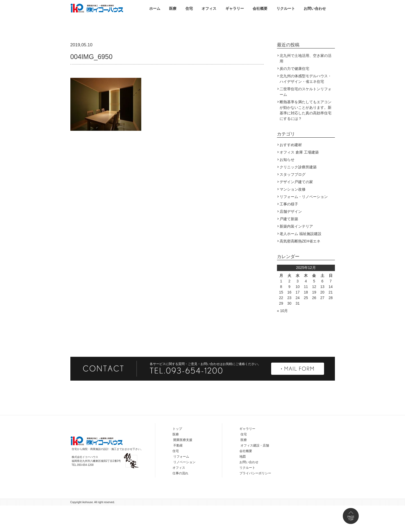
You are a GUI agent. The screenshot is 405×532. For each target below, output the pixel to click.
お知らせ (287, 186)
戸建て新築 (289, 245)
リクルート (286, 8)
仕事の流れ (180, 500)
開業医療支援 (183, 466)
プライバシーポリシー (255, 500)
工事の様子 (289, 231)
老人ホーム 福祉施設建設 (301, 260)
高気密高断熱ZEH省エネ (300, 268)
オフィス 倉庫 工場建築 (299, 179)
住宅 (189, 8)
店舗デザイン (291, 238)
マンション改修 (293, 216)
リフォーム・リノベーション (304, 223)
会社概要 (260, 8)
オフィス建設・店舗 (255, 472)
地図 (243, 483)
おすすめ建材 (291, 171)
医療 (173, 8)
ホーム (155, 8)
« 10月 (282, 337)
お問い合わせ (315, 8)
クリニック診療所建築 (298, 193)
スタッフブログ (293, 201)
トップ (177, 455)
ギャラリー (235, 8)
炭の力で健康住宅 (294, 95)
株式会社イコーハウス (97, 8)
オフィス (209, 8)
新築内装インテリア (296, 253)
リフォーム (181, 483)
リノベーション (184, 489)
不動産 (178, 472)
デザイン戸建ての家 (296, 208)
